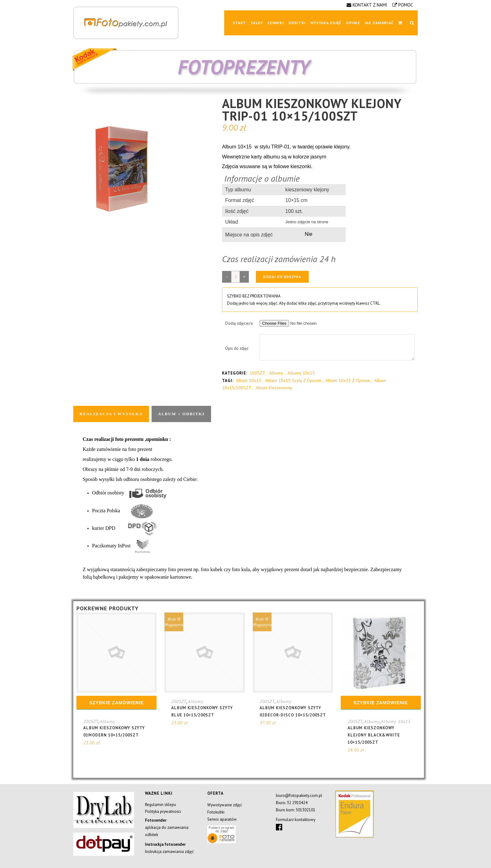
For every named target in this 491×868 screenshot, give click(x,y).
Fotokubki (216, 812)
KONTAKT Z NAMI (370, 5)
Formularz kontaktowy (296, 820)
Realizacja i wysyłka (111, 414)
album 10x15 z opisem (348, 380)
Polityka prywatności (163, 811)
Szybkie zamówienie (116, 703)
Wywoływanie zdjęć (225, 805)
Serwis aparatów (222, 819)
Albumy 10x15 (301, 373)
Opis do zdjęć (237, 348)
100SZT (257, 373)
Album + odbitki (181, 414)
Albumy (276, 373)
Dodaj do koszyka (282, 277)
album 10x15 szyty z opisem (293, 380)
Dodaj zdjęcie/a (239, 323)
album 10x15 (248, 380)
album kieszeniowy (274, 388)
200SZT (91, 721)
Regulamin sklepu (160, 805)
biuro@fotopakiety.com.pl (299, 796)
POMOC (406, 5)
